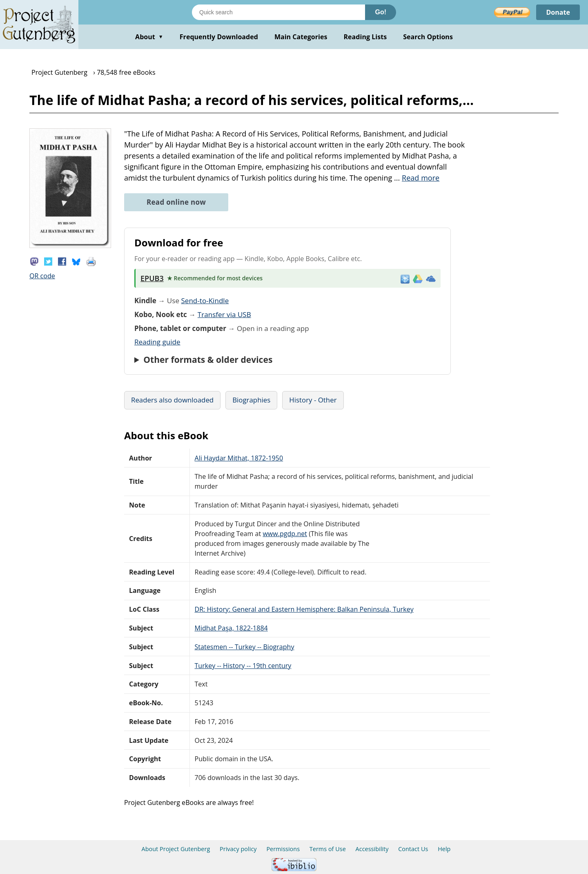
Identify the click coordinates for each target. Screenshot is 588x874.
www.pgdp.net (285, 534)
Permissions (283, 849)
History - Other (313, 400)
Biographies (251, 400)
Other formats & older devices (208, 360)
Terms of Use (328, 849)
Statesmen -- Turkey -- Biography (245, 647)
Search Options (428, 37)
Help (444, 849)
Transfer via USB (224, 314)
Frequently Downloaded (219, 37)
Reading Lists (365, 37)
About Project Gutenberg (176, 849)
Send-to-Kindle (205, 301)
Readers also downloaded (172, 400)
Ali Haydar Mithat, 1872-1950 (239, 458)
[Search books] (278, 12)
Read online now (176, 202)
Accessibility (372, 849)
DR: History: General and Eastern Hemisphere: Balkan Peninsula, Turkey (304, 609)
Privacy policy (238, 849)
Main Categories (301, 37)
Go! (381, 12)
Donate (558, 12)
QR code (42, 276)
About (149, 37)
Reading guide (157, 342)
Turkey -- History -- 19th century (243, 666)
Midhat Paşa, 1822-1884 (231, 628)
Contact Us (413, 849)
